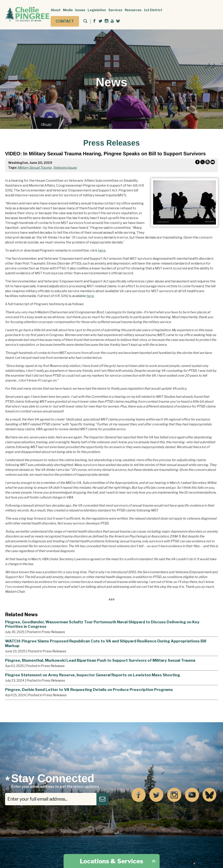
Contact (65, 21)
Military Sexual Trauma (35, 168)
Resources (133, 10)
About (56, 10)
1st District (153, 10)
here (102, 250)
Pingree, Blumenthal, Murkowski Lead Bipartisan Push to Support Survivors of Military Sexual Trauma (100, 660)
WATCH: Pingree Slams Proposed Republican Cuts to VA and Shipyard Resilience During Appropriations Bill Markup (106, 643)
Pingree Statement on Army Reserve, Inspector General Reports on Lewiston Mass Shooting (93, 675)
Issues (80, 10)
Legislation (97, 10)
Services (115, 10)
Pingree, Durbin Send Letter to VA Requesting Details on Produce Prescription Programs (89, 690)
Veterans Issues (65, 168)
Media (68, 10)
